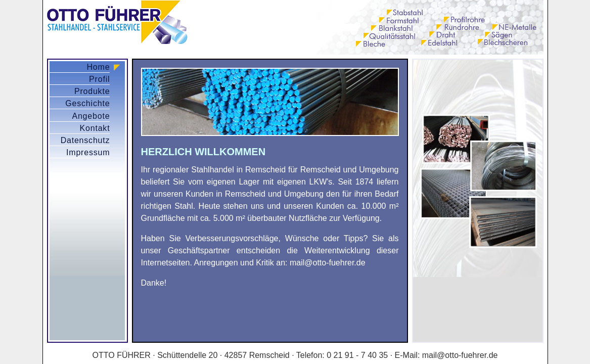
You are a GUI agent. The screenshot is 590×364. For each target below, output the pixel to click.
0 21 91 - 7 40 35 (357, 355)
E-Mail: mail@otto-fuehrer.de (446, 355)
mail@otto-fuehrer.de (328, 263)
